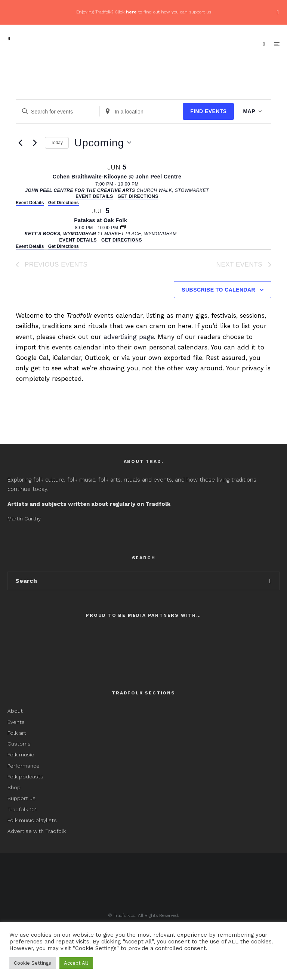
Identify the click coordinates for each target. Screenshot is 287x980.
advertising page (129, 337)
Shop (14, 787)
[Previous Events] (20, 143)
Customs (19, 744)
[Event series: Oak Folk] (123, 228)
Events (16, 722)
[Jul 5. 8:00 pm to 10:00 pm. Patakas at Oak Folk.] (101, 225)
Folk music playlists (32, 820)
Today (57, 143)
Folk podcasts (25, 777)
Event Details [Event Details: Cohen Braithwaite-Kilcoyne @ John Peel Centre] (30, 203)
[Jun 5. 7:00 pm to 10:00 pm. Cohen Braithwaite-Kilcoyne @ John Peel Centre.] (117, 181)
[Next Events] (35, 143)
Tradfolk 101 (22, 809)
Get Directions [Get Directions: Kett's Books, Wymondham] (64, 246)
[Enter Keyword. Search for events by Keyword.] (58, 112)
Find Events (208, 111)
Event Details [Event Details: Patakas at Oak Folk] (30, 246)
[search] (271, 581)
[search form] (135, 581)
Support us (21, 798)
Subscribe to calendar (218, 290)
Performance (24, 766)
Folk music (21, 755)
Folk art (18, 733)
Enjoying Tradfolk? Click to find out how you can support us (144, 12)
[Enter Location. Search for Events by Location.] (141, 112)
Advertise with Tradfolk (37, 831)
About (15, 711)
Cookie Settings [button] (33, 963)
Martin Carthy (24, 519)
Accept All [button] (76, 963)
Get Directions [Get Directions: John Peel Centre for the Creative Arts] (64, 203)
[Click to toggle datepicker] (103, 143)
